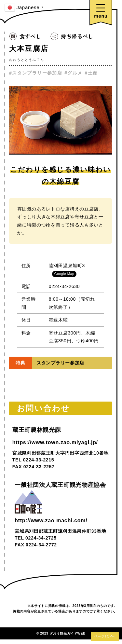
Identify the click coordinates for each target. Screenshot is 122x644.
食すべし (30, 36)
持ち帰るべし (77, 36)
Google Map (64, 274)
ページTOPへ (105, 636)
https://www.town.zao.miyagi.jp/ (55, 442)
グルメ (75, 73)
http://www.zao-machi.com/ (51, 521)
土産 (93, 73)
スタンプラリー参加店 (37, 73)
